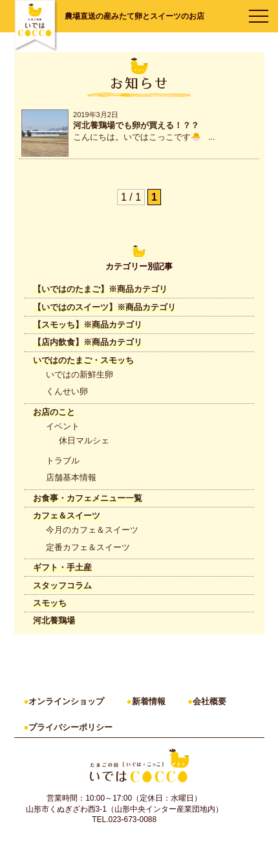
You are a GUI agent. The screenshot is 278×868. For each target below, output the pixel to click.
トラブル (63, 461)
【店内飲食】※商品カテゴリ (88, 342)
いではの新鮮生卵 (80, 374)
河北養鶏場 (54, 620)
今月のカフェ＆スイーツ (92, 530)
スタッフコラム (62, 585)
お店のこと (54, 412)
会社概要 (209, 701)
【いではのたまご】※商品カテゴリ (100, 289)
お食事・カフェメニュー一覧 (88, 498)
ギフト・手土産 (62, 567)
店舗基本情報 (71, 477)
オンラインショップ (66, 701)
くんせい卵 (67, 391)
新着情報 (149, 701)
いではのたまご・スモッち (83, 360)
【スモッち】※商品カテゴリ (88, 325)
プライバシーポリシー (70, 727)
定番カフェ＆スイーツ (88, 547)
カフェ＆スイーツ (67, 516)
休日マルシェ (84, 440)
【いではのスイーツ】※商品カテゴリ (104, 307)
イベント (63, 426)
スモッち (50, 603)
